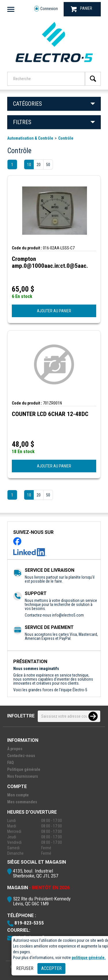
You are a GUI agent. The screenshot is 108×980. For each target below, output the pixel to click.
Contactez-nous (21, 756)
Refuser (25, 968)
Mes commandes (22, 802)
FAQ (11, 763)
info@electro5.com (68, 615)
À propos (15, 749)
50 (48, 165)
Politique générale (24, 769)
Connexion (46, 9)
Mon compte (18, 795)
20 (39, 165)
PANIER (82, 9)
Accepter (51, 968)
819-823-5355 (29, 923)
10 (29, 165)
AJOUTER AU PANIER (54, 311)
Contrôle (66, 138)
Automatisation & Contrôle (30, 138)
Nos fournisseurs (23, 776)
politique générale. (89, 958)
